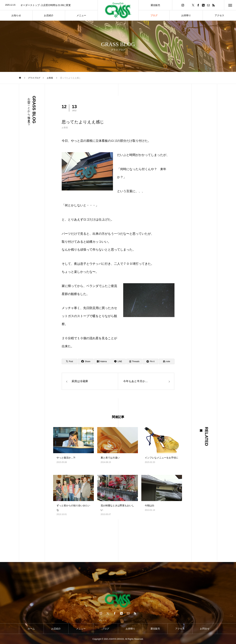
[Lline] (118, 361)
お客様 (65, 128)
